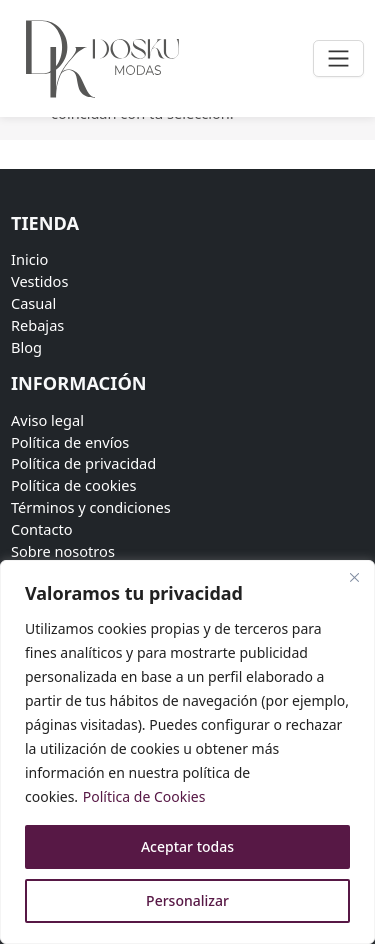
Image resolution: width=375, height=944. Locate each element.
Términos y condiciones (91, 507)
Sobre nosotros (63, 551)
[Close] (354, 577)
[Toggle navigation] (338, 58)
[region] (187, 752)
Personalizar (187, 900)
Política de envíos (70, 442)
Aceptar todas (187, 846)
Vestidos (39, 281)
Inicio (29, 259)
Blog (26, 347)
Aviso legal (47, 420)
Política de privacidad (83, 463)
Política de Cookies (144, 796)
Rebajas (37, 325)
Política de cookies (74, 485)
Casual (33, 303)
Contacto (42, 529)
